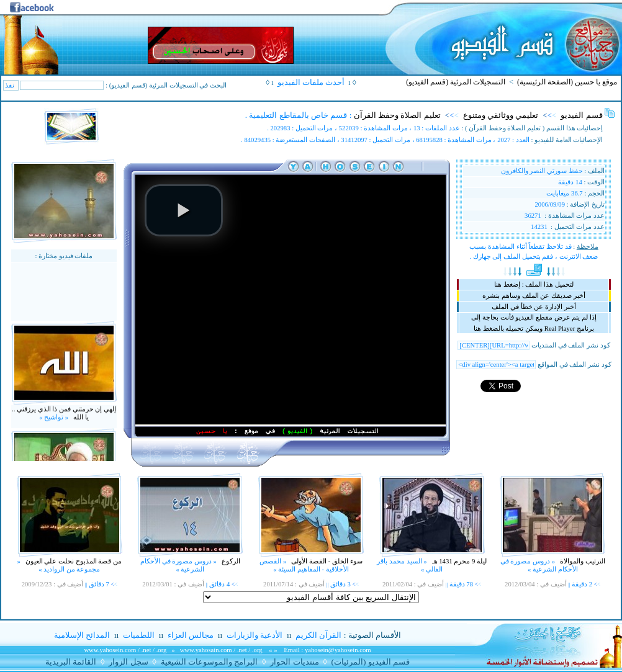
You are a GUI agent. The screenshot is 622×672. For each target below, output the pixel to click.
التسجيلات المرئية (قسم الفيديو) (456, 82)
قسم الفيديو (581, 115)
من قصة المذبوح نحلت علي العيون (73, 561)
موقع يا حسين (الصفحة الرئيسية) (567, 82)
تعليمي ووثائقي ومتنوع (501, 115)
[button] (184, 210)
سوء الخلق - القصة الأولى (326, 561)
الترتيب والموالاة (581, 561)
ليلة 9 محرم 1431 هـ (458, 561)
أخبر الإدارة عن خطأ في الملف (534, 307)
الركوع (230, 561)
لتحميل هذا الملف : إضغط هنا (534, 284)
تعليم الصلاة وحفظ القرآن (397, 115)
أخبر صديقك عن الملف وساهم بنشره (534, 296)
